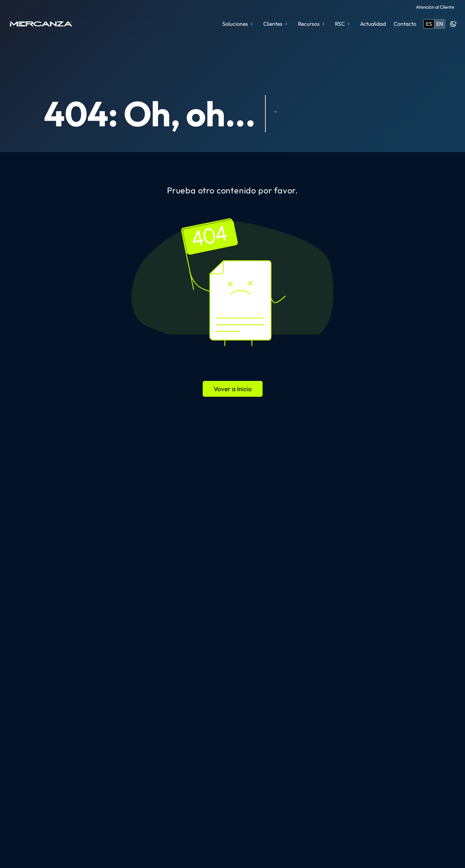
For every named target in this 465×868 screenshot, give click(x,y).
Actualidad (373, 24)
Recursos (312, 24)
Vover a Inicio (233, 389)
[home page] (41, 24)
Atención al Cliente (435, 7)
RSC (343, 24)
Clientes (276, 24)
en (440, 24)
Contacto (405, 24)
